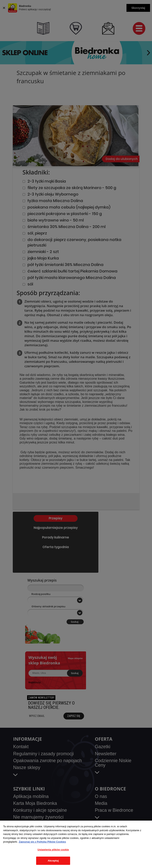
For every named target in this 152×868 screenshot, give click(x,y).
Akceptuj (53, 861)
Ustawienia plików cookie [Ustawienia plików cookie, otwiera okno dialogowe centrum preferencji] (53, 850)
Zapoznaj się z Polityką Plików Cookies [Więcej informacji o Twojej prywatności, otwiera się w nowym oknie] (42, 842)
